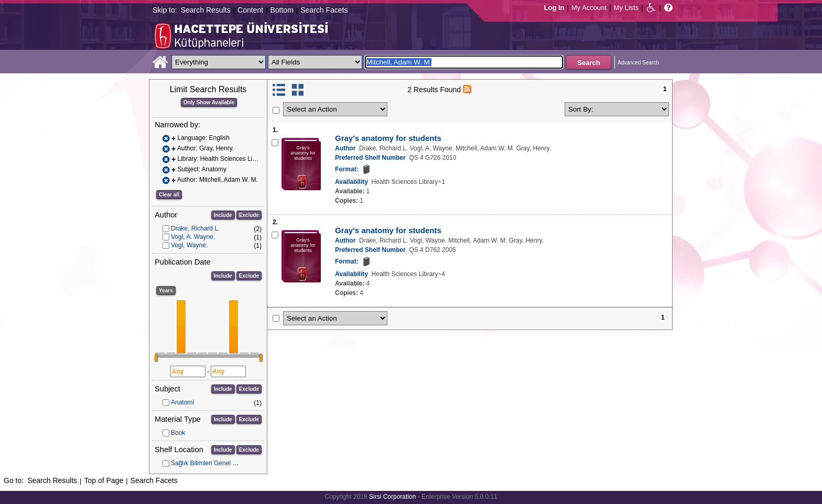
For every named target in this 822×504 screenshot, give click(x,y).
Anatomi (182, 402)
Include (223, 215)
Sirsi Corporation (392, 497)
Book (178, 433)
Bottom (282, 10)
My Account (589, 8)
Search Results (206, 10)
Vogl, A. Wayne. (193, 237)
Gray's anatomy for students (388, 138)
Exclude (249, 215)
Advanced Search (638, 63)
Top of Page (104, 480)
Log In (554, 8)
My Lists (626, 8)
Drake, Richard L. (195, 228)
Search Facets (324, 10)
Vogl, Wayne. (189, 245)
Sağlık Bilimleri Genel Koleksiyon (217, 463)
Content (250, 10)
